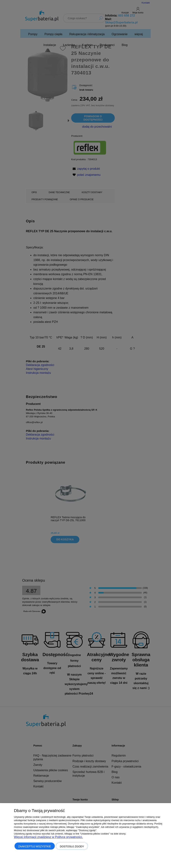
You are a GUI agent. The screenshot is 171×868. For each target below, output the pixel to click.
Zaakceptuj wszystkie (35, 846)
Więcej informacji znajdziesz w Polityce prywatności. (48, 837)
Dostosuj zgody (72, 846)
